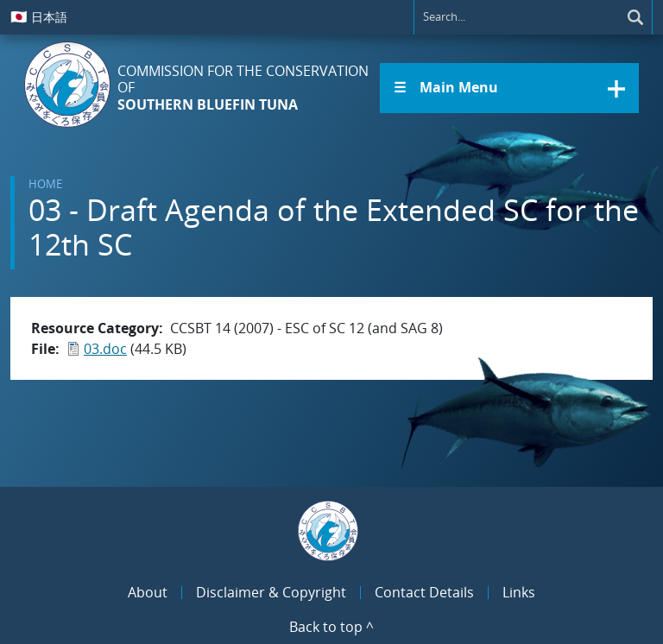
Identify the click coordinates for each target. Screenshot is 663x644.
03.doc (105, 349)
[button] (509, 88)
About (148, 592)
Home (45, 184)
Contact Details (424, 592)
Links (519, 592)
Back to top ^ (331, 627)
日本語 (39, 16)
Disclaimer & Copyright (271, 592)
